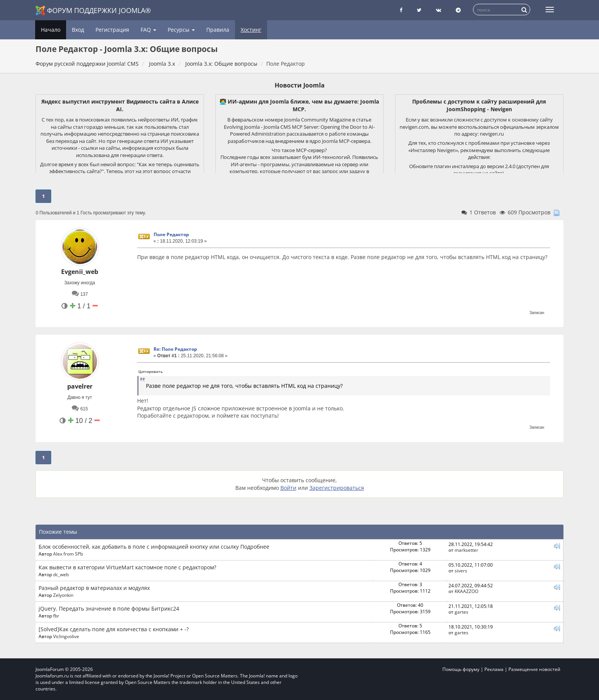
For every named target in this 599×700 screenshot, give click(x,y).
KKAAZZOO (466, 591)
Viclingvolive (66, 636)
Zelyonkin (63, 595)
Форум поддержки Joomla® (93, 11)
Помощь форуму (461, 669)
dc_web (61, 574)
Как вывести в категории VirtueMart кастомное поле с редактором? (127, 567)
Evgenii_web (80, 272)
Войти (288, 488)
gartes (461, 612)
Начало (51, 30)
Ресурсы (181, 30)
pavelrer (80, 386)
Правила (218, 30)
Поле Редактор (171, 234)
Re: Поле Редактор (175, 349)
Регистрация (112, 30)
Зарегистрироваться (337, 488)
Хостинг (251, 30)
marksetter (466, 550)
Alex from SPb (68, 554)
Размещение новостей (534, 669)
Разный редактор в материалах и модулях (94, 588)
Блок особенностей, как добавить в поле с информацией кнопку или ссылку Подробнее (154, 547)
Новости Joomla (300, 85)
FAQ (148, 30)
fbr (56, 616)
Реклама (494, 669)
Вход (78, 30)
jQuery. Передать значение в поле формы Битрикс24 (109, 608)
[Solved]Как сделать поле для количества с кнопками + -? (114, 629)
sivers (461, 570)
